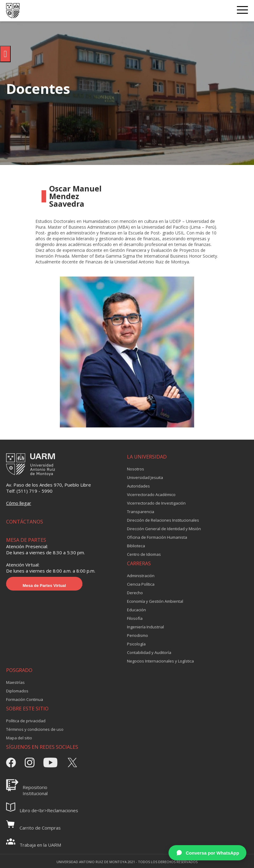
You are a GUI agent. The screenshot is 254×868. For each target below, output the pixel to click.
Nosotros (136, 469)
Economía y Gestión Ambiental (155, 601)
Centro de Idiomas (144, 554)
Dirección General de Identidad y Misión (164, 529)
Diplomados (17, 691)
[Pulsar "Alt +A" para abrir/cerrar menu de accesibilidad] (5, 54)
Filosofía (135, 618)
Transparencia (141, 512)
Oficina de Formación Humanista (157, 537)
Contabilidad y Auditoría (149, 652)
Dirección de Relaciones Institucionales (163, 520)
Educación (136, 610)
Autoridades (138, 486)
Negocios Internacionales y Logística (160, 661)
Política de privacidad (26, 721)
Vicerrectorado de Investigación (156, 503)
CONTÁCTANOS (25, 522)
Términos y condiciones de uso (35, 729)
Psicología (136, 644)
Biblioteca (136, 546)
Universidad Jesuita (145, 477)
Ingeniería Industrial (145, 627)
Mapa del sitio (19, 738)
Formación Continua (25, 699)
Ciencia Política (141, 584)
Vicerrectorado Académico (151, 495)
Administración (141, 576)
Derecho (135, 593)
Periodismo (138, 635)
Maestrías (15, 682)
